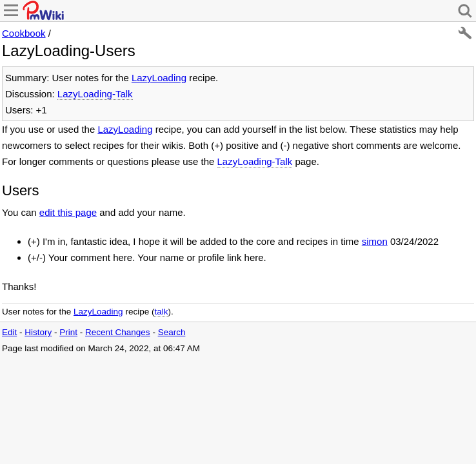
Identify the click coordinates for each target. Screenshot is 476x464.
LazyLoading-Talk (95, 94)
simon (375, 241)
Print (68, 332)
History (38, 332)
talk (161, 312)
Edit (9, 332)
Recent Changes (118, 332)
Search (172, 332)
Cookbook (24, 33)
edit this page (68, 212)
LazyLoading (159, 78)
